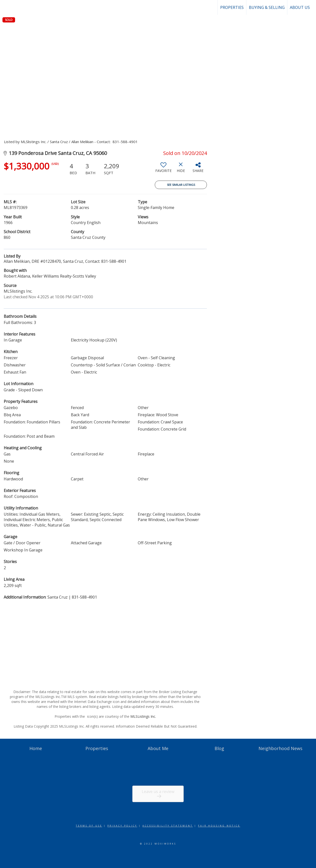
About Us (300, 7)
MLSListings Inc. (143, 716)
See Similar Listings (181, 185)
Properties (232, 7)
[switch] (163, 169)
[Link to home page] (6, 7)
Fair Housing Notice (219, 826)
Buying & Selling (267, 7)
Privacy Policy (122, 826)
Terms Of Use (89, 826)
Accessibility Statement (168, 826)
